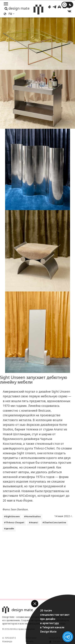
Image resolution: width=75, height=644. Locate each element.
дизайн (10, 528)
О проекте (9, 638)
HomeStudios (33, 516)
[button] (35, 604)
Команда (7, 641)
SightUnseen (13, 516)
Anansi (34, 522)
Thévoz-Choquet (15, 522)
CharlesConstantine (55, 522)
